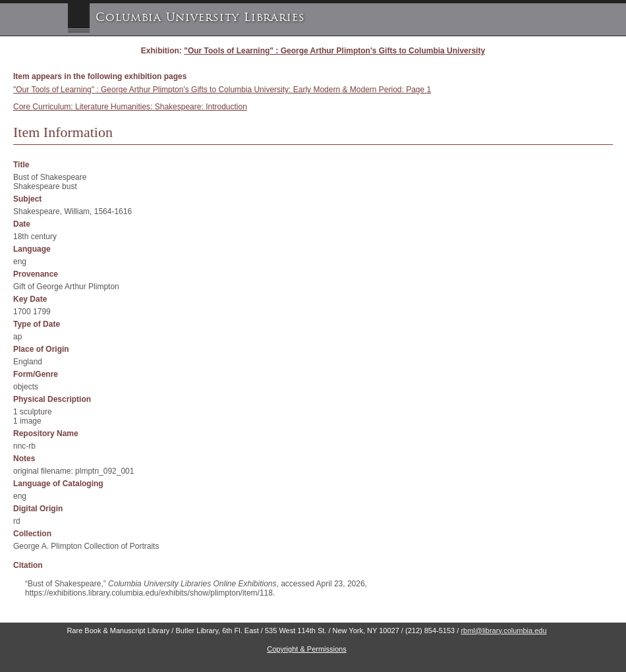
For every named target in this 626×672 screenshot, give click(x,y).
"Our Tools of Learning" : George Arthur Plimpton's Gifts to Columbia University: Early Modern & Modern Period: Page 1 (222, 90)
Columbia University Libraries (200, 17)
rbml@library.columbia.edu (503, 630)
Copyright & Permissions (306, 649)
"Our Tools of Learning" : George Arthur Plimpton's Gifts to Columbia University (334, 51)
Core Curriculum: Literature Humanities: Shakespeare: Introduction (130, 107)
